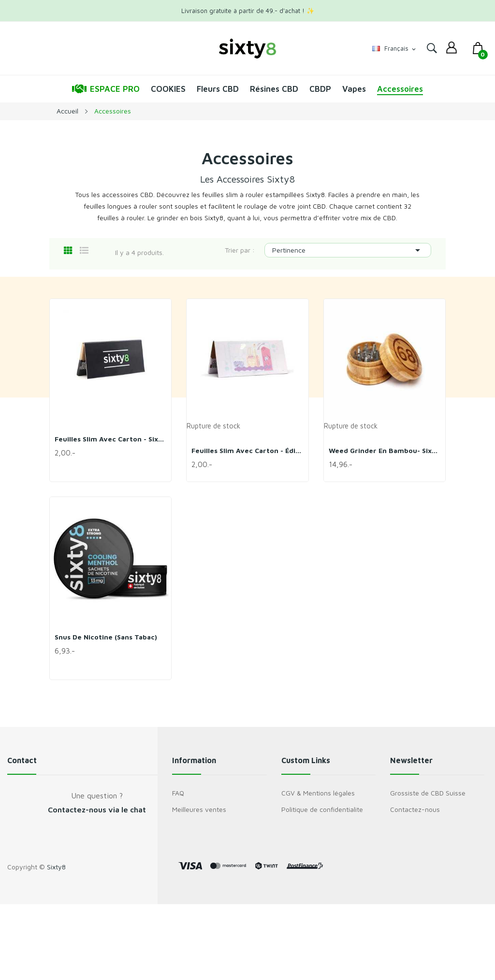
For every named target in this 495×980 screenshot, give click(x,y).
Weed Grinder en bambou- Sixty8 (385, 450)
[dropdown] (451, 48)
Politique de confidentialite (322, 809)
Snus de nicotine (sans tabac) (106, 637)
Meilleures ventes (199, 809)
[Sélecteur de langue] (395, 49)
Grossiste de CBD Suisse (428, 793)
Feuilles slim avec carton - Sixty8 (110, 439)
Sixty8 (56, 867)
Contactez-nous (415, 809)
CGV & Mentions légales (318, 793)
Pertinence (348, 250)
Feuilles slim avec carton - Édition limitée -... (247, 450)
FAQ (178, 793)
